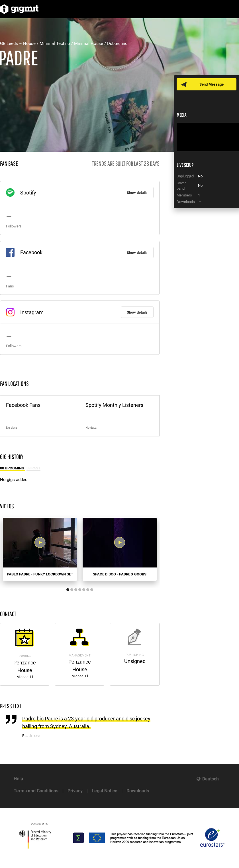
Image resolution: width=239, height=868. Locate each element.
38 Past (33, 468)
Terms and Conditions (36, 791)
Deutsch (211, 779)
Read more (31, 736)
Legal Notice (105, 791)
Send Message (212, 84)
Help (18, 779)
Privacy (75, 791)
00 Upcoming (13, 468)
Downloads (138, 791)
